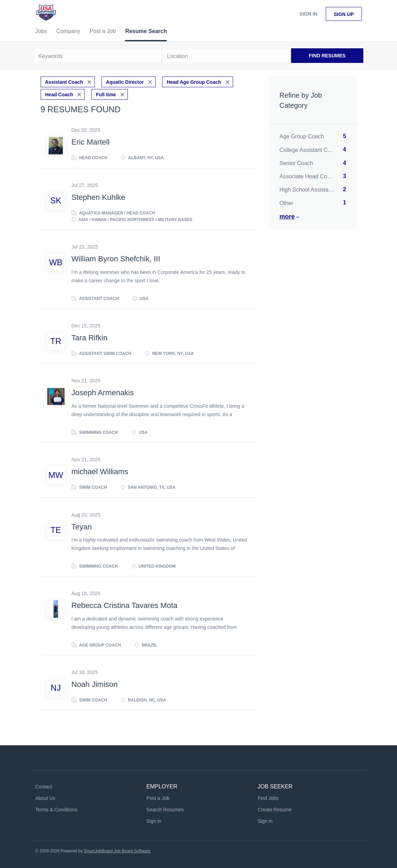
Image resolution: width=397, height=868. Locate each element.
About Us (46, 798)
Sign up (344, 14)
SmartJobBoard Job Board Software (117, 851)
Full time (106, 95)
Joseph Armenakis (103, 393)
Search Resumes (165, 810)
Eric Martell (91, 142)
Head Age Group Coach (194, 82)
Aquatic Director (125, 82)
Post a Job (158, 798)
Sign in (308, 14)
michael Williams (100, 472)
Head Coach (59, 95)
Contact (44, 787)
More (287, 217)
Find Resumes (327, 56)
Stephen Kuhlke (98, 197)
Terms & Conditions (56, 810)
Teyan (82, 527)
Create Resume (275, 810)
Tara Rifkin (90, 338)
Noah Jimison (95, 684)
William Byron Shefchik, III (116, 259)
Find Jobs (268, 798)
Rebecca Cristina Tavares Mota (125, 605)
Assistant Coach (64, 82)
